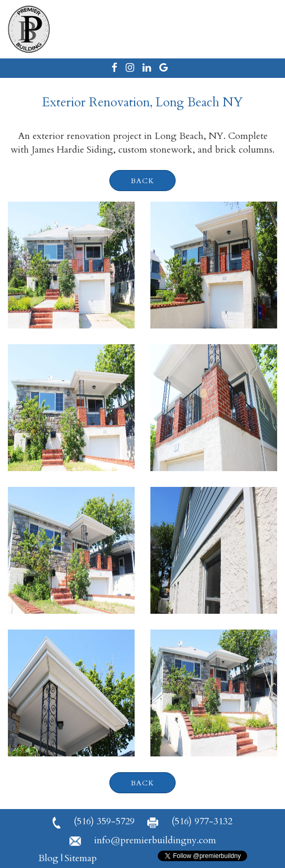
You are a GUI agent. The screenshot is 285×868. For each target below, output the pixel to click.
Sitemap (81, 858)
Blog (48, 858)
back (142, 181)
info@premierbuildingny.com (143, 840)
